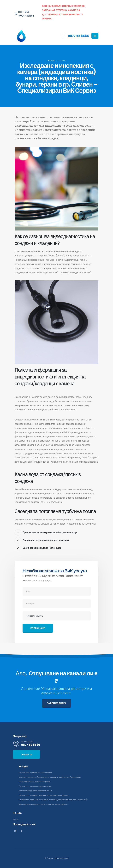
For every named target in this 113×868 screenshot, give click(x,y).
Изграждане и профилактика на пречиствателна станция (45, 795)
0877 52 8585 (78, 36)
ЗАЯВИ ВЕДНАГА (56, 703)
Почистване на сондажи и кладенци (36, 782)
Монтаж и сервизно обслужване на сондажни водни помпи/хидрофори (52, 777)
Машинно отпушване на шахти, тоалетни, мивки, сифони (45, 804)
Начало (51, 60)
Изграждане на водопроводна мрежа (36, 786)
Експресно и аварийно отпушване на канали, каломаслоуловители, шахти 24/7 (56, 800)
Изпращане (38, 628)
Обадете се (27, 754)
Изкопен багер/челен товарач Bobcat (37, 791)
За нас (16, 819)
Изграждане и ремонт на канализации (37, 772)
